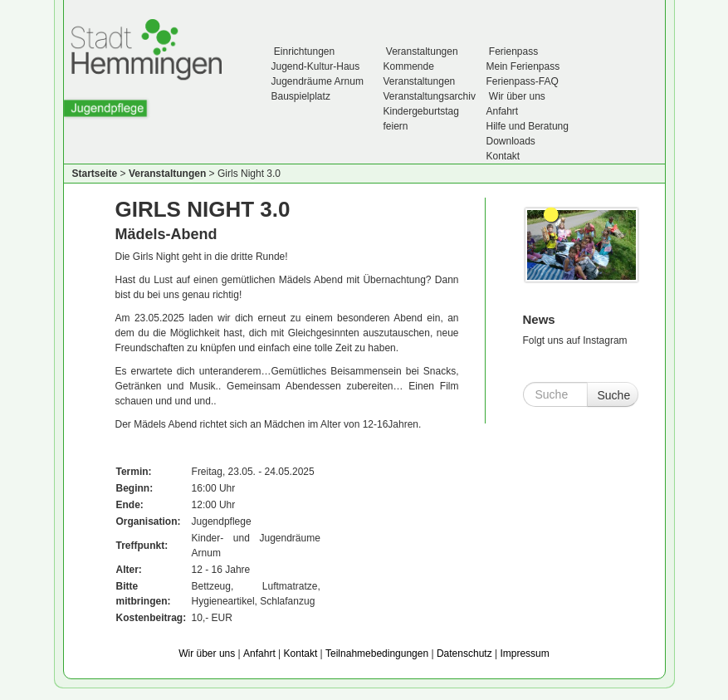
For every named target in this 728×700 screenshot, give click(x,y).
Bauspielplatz (301, 96)
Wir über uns (516, 96)
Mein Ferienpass (523, 66)
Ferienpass (513, 51)
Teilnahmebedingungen (377, 653)
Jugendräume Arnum (318, 81)
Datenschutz (464, 653)
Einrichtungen (303, 51)
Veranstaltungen (421, 51)
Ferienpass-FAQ (523, 81)
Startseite (95, 174)
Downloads (511, 141)
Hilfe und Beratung (528, 126)
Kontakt (503, 156)
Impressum (524, 653)
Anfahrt (503, 111)
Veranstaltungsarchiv (430, 96)
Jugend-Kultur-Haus (316, 66)
